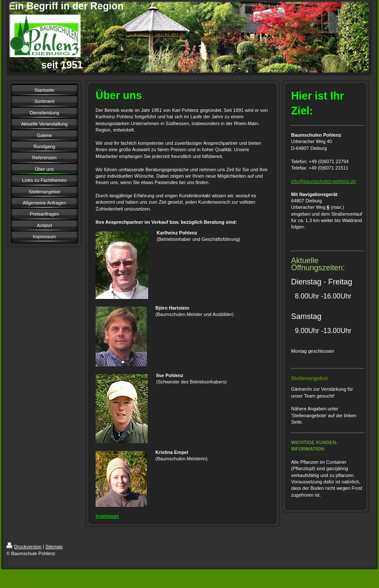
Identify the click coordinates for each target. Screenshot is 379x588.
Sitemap (54, 547)
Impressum (107, 516)
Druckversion (24, 547)
